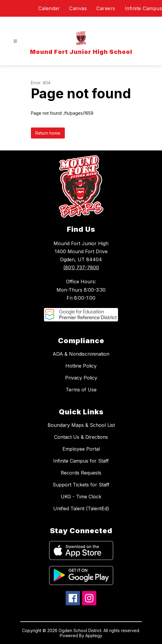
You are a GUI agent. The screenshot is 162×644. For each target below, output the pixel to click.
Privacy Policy (81, 378)
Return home (48, 133)
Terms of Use (81, 390)
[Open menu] (15, 41)
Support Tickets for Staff (81, 485)
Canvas (78, 8)
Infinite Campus (144, 8)
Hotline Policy (81, 366)
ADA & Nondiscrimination (81, 354)
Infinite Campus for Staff (81, 461)
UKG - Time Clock (81, 497)
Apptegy (94, 636)
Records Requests (81, 473)
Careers (106, 8)
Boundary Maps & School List (81, 425)
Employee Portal (81, 449)
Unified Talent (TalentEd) (81, 508)
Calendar (49, 8)
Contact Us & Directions (81, 437)
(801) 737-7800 (81, 267)
